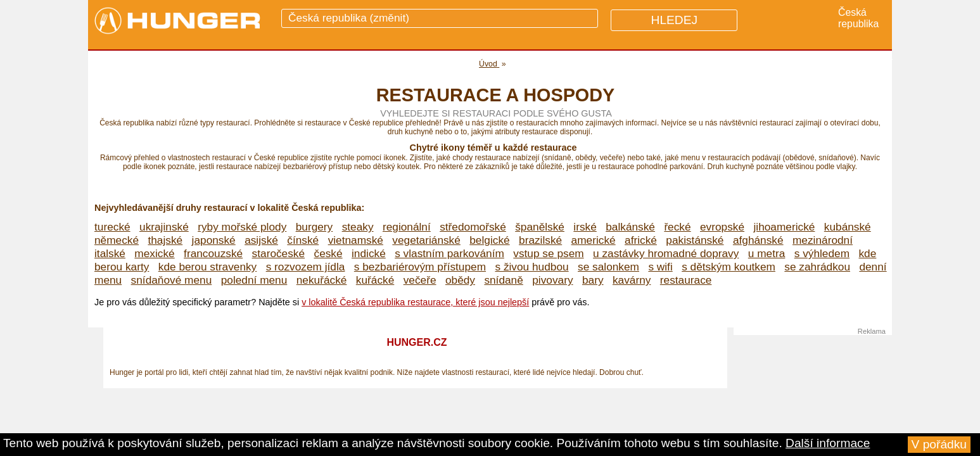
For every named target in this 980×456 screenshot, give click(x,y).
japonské (214, 240)
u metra (767, 253)
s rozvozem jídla (306, 267)
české (328, 253)
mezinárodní (823, 240)
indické (369, 253)
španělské (540, 227)
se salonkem (608, 267)
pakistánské (695, 240)
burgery (315, 227)
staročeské (279, 253)
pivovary (552, 280)
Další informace (828, 443)
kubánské (848, 227)
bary (593, 280)
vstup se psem (548, 253)
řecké (677, 227)
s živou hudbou (531, 267)
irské (585, 227)
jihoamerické (784, 227)
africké (641, 240)
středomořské (473, 227)
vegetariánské (426, 240)
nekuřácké (322, 280)
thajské (165, 240)
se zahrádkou (817, 267)
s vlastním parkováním (449, 253)
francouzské (213, 253)
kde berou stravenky (207, 267)
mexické (154, 253)
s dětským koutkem (729, 267)
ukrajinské (164, 227)
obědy (460, 280)
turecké (112, 227)
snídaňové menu (172, 280)
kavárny (632, 280)
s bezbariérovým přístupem (420, 267)
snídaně (503, 280)
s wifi (660, 267)
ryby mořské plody (242, 227)
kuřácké (375, 280)
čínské (303, 240)
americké (594, 240)
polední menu (254, 280)
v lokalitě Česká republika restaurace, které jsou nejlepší (415, 302)
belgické (489, 240)
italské (110, 253)
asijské (261, 240)
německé (117, 240)
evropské (722, 227)
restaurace (686, 280)
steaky (358, 227)
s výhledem (822, 253)
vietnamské (356, 240)
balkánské (630, 227)
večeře (420, 280)
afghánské (758, 240)
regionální (407, 227)
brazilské (540, 240)
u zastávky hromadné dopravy (666, 253)
